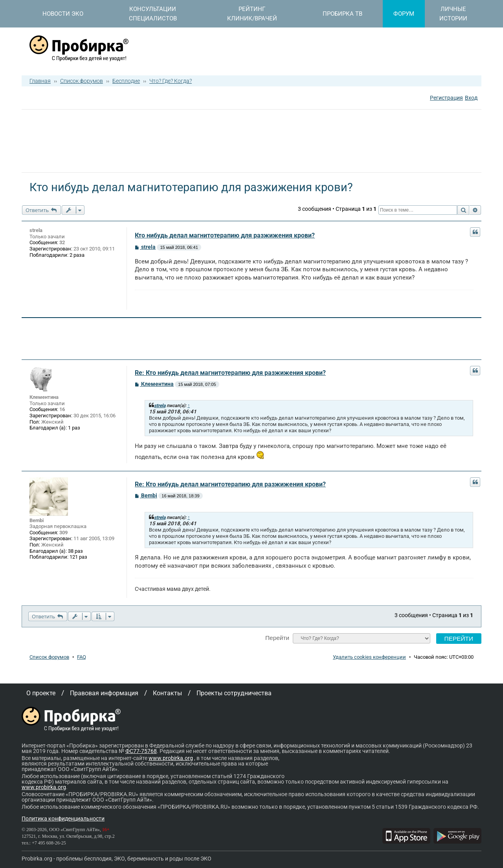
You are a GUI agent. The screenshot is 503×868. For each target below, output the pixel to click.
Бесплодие (126, 81)
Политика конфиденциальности (63, 819)
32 (62, 242)
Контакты (167, 693)
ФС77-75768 (141, 751)
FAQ (82, 657)
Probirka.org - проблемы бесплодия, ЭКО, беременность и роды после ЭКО (117, 859)
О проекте (41, 693)
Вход (471, 98)
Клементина (44, 397)
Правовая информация (104, 693)
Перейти (277, 638)
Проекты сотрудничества (234, 693)
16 (62, 409)
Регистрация (446, 98)
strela (36, 230)
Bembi (37, 520)
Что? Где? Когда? (171, 81)
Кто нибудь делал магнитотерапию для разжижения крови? (225, 235)
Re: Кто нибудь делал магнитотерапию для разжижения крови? (230, 373)
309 (63, 533)
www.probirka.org (171, 758)
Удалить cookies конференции (369, 657)
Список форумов (82, 81)
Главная (40, 81)
